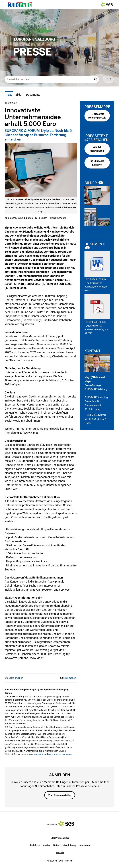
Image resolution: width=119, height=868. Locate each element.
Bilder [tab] (19, 95)
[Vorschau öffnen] (41, 170)
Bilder (91, 183)
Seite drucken (16, 678)
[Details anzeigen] (97, 264)
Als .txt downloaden (97, 149)
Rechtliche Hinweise (40, 845)
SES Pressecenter (60, 838)
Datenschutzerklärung (65, 845)
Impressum (85, 845)
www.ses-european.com (60, 754)
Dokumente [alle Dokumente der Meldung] (95, 244)
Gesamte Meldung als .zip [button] (97, 116)
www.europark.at (35, 754)
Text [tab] (9, 95)
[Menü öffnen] (5, 4)
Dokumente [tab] (33, 95)
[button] (96, 79)
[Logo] (20, 5)
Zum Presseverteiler (60, 795)
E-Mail (88, 423)
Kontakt (60, 853)
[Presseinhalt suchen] (52, 79)
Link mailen (70, 678)
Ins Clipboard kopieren (97, 163)
